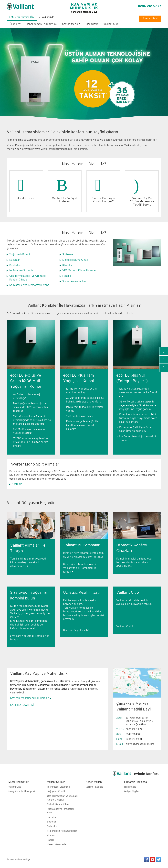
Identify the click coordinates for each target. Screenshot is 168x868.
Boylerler (15, 265)
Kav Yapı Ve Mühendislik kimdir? (29, 698)
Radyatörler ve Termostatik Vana (29, 285)
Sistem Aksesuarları (74, 281)
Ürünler (15, 24)
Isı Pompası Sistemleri (22, 271)
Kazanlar (15, 260)
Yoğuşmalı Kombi (20, 255)
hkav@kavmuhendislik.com (140, 744)
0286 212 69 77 (150, 6)
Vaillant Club (111, 24)
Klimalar (67, 265)
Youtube (152, 860)
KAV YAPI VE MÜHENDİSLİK (84, 8)
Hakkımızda (130, 787)
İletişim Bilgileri (132, 791)
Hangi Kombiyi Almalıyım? (42, 24)
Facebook (146, 860)
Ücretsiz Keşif (150, 18)
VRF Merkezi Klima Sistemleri (80, 271)
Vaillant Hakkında (94, 787)
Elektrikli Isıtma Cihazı (75, 260)
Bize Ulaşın (92, 24)
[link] (164, 351)
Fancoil (67, 276)
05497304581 (133, 734)
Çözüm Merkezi (71, 24)
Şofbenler (68, 255)
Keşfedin (17, 484)
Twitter (158, 860)
